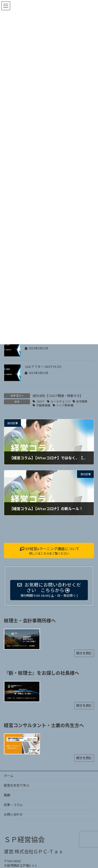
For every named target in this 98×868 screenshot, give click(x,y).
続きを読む (84, 653)
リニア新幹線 (65, 405)
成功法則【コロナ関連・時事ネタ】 (58, 396)
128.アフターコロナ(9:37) (43, 367)
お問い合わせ (13, 814)
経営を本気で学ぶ (16, 785)
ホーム (9, 776)
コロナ (40, 401)
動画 (7, 795)
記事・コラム (13, 805)
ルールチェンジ (60, 401)
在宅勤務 (82, 401)
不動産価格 (43, 405)
